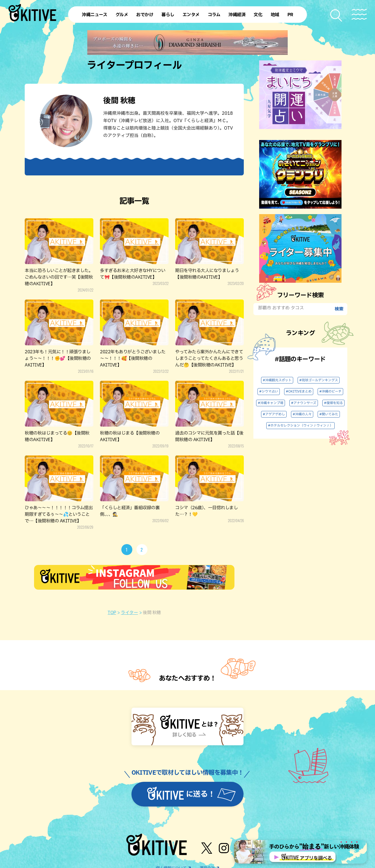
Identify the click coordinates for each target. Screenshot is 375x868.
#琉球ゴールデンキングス (319, 380)
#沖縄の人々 (302, 414)
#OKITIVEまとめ (299, 391)
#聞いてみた (329, 414)
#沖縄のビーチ (330, 391)
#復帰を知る (333, 403)
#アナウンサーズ (304, 403)
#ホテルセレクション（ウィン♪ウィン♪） (300, 425)
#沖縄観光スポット (277, 380)
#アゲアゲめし (274, 414)
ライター (129, 613)
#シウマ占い (269, 391)
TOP (112, 613)
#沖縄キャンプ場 (271, 403)
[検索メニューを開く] (336, 16)
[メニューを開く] (359, 14)
